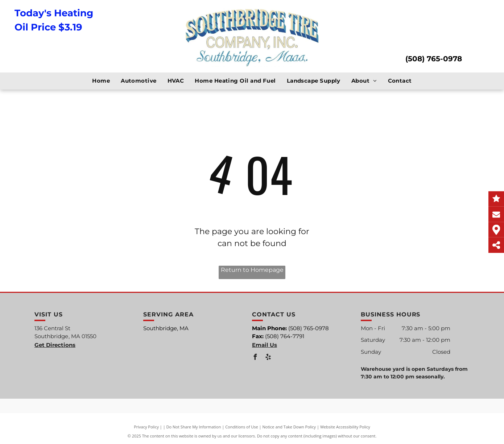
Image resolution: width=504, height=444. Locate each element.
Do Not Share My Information (194, 427)
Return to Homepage (252, 270)
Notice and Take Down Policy (289, 427)
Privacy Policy (146, 427)
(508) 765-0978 (434, 59)
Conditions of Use (242, 427)
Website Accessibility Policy (345, 427)
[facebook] (255, 358)
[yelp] (268, 358)
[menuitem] (101, 81)
